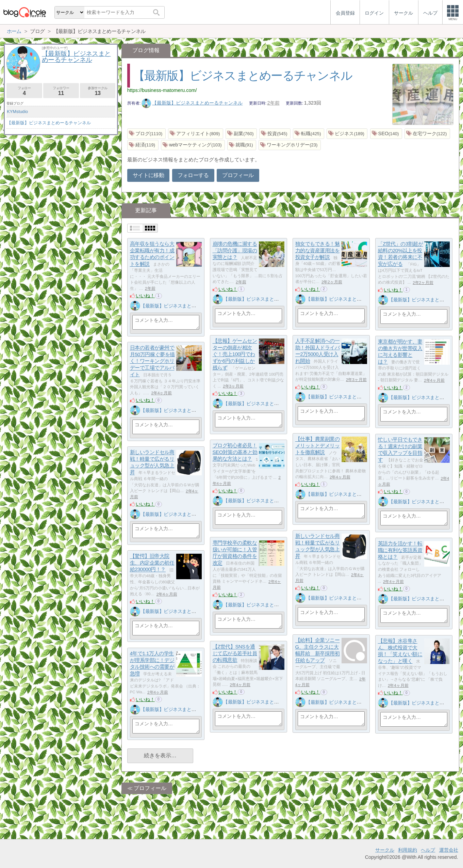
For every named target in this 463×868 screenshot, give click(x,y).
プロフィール (238, 175)
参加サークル (98, 91)
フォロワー (61, 91)
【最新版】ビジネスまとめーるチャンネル (243, 75)
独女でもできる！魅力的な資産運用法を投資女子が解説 (318, 251)
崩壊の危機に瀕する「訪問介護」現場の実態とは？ (235, 251)
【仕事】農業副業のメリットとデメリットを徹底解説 (318, 446)
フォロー (24, 91)
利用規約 (408, 850)
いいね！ (145, 296)
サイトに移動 (148, 175)
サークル (385, 850)
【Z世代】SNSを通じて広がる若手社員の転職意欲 (235, 653)
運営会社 (449, 850)
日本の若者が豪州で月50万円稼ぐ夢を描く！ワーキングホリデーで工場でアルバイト (152, 361)
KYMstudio (17, 112)
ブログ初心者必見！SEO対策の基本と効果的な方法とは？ (235, 452)
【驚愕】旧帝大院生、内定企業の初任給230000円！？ (152, 563)
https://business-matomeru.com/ (162, 90)
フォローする (193, 175)
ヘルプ (428, 850)
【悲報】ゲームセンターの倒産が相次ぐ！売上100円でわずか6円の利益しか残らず (235, 354)
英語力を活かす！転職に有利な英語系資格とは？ (400, 550)
